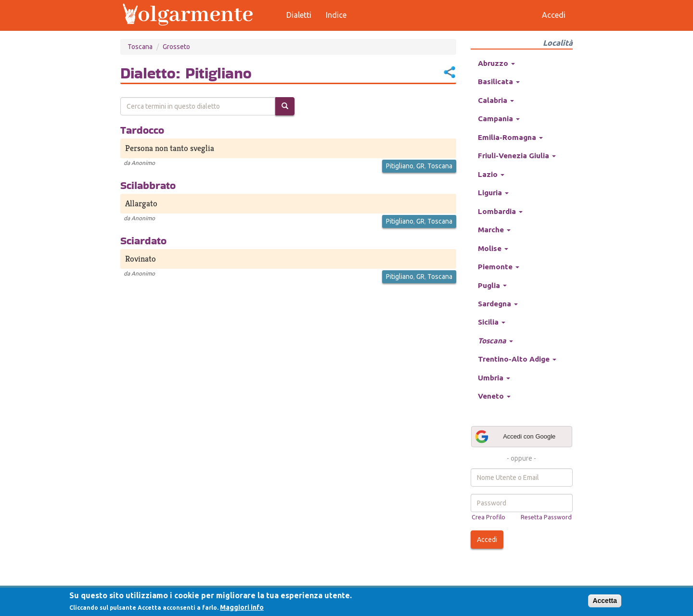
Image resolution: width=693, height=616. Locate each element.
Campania (499, 119)
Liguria (493, 193)
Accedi (487, 540)
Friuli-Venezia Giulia (517, 156)
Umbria (494, 378)
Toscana (140, 47)
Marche (494, 230)
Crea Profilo (488, 517)
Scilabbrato (148, 185)
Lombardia (500, 211)
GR (420, 166)
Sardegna (498, 304)
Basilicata (499, 82)
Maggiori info (242, 607)
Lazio (491, 174)
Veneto (494, 396)
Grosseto (176, 47)
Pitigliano (400, 166)
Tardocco (142, 130)
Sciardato (143, 240)
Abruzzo (496, 63)
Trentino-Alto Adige (517, 359)
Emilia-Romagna (510, 137)
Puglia (492, 285)
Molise (493, 248)
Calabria (496, 100)
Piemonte (499, 267)
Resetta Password (546, 517)
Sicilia (492, 322)
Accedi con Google (515, 437)
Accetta (605, 601)
